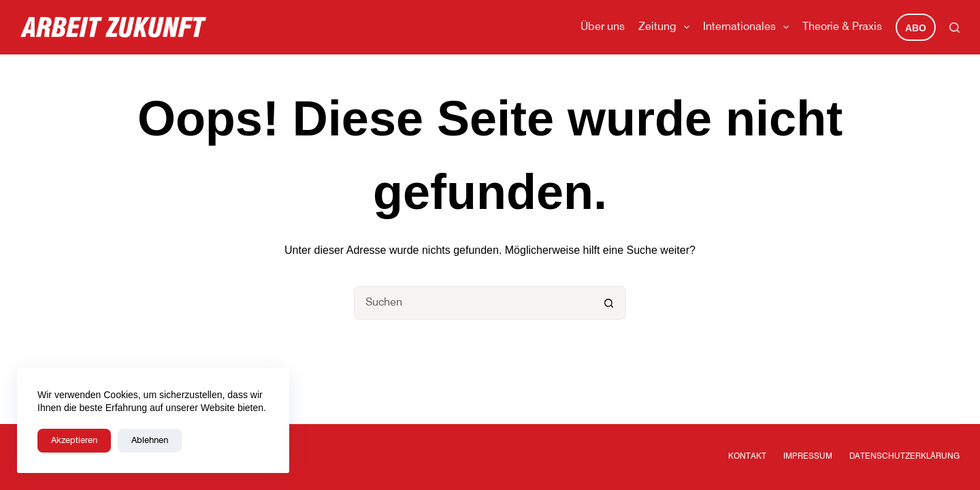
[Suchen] (954, 28)
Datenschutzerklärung (904, 457)
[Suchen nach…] (473, 303)
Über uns (603, 27)
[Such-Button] (609, 303)
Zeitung (667, 27)
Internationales (749, 27)
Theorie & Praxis (842, 27)
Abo (916, 28)
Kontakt (747, 457)
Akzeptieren (74, 441)
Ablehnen (150, 441)
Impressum (808, 457)
